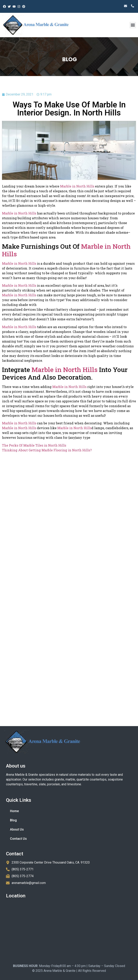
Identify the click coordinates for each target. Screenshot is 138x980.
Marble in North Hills (77, 186)
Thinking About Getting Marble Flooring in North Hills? (47, 450)
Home (14, 811)
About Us (17, 829)
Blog (13, 820)
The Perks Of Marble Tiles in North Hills (34, 445)
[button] (133, 25)
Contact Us (18, 839)
